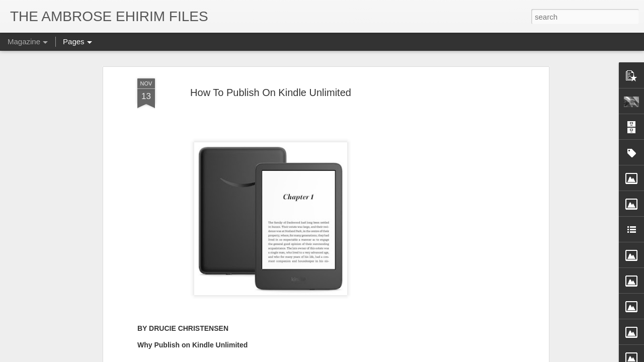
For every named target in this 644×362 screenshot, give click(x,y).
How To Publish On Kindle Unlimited (271, 93)
